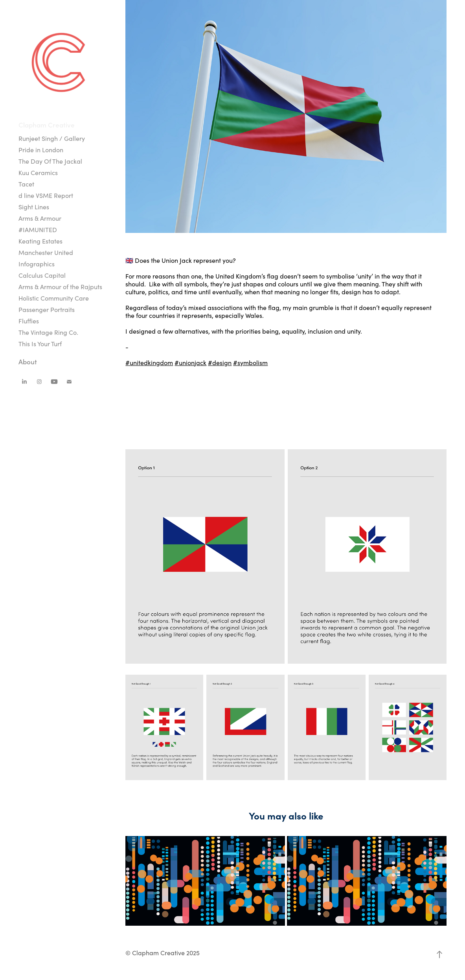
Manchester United (46, 252)
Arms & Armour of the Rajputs (60, 287)
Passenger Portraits (47, 309)
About (28, 362)
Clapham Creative (47, 125)
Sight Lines (34, 207)
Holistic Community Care (54, 298)
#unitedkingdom (149, 363)
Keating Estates (40, 241)
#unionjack (190, 363)
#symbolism (250, 363)
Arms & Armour (40, 218)
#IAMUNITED (38, 230)
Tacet (26, 184)
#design (220, 363)
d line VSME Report (46, 195)
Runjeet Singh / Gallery (52, 138)
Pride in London (41, 150)
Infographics (37, 264)
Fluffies (29, 321)
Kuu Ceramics (38, 173)
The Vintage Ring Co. (48, 332)
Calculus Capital (42, 275)
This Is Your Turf (40, 344)
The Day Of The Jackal (50, 161)
